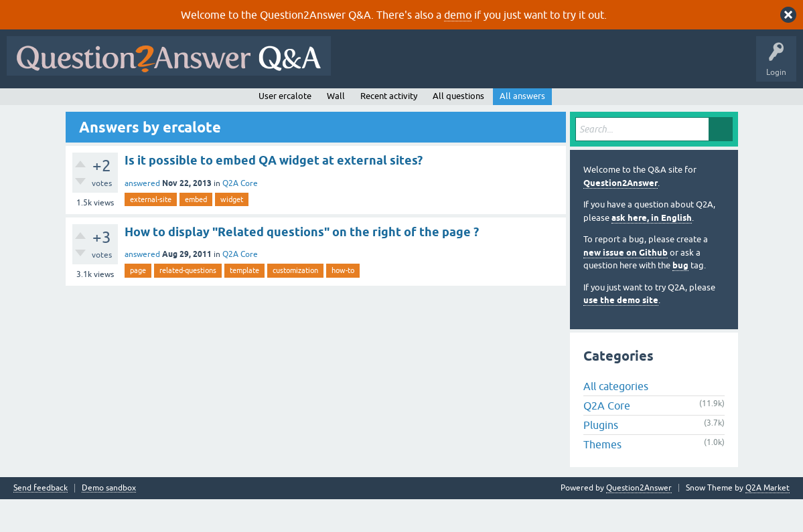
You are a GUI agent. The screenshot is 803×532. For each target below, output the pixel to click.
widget (232, 232)
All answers (522, 128)
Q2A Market (768, 521)
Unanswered (185, 105)
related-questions (188, 303)
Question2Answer (620, 215)
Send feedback (41, 521)
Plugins (601, 458)
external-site (151, 232)
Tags (236, 105)
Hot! (134, 105)
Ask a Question (334, 105)
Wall (336, 128)
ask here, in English (652, 250)
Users (278, 105)
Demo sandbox (109, 521)
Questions (87, 105)
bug (680, 298)
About (424, 105)
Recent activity (389, 128)
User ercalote (285, 128)
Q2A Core (240, 215)
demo (458, 15)
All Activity (34, 105)
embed (196, 232)
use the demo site (621, 333)
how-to (343, 303)
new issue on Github (626, 285)
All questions (458, 128)
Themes (602, 477)
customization (295, 303)
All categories (616, 419)
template (244, 303)
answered (142, 215)
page (138, 303)
